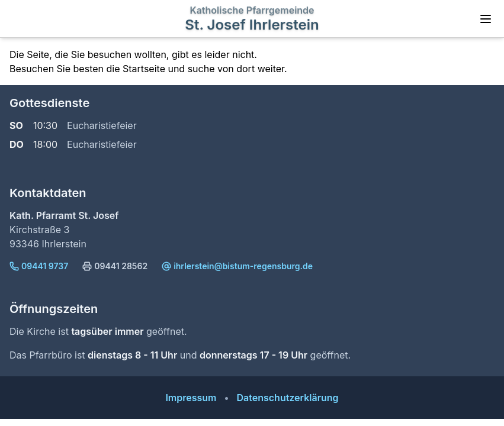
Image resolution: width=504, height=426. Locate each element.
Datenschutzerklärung (287, 398)
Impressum (191, 398)
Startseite (144, 69)
